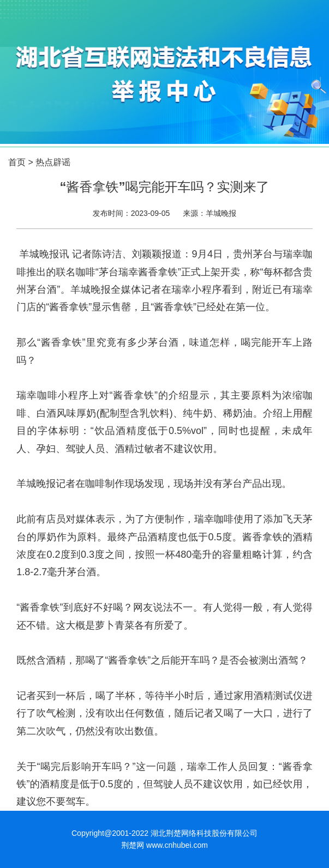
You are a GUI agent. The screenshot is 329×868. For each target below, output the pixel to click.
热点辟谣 (53, 162)
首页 (17, 162)
